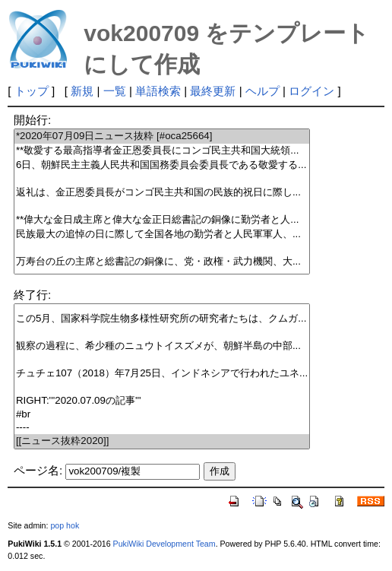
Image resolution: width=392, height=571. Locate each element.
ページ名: (38, 470)
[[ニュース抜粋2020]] (162, 441)
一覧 (115, 91)
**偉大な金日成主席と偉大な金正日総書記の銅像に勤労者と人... (162, 220)
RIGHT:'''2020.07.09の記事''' (162, 401)
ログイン (311, 91)
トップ (32, 91)
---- (162, 428)
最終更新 (213, 91)
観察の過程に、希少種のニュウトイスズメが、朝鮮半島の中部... (162, 346)
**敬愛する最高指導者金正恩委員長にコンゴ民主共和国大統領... (162, 151)
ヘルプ (262, 91)
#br (162, 415)
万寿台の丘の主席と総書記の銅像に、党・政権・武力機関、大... (162, 262)
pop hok (65, 525)
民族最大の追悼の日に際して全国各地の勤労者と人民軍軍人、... (162, 235)
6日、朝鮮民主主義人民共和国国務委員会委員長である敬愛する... (162, 165)
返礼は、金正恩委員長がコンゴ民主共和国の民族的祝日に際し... (162, 193)
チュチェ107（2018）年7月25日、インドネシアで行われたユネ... (162, 374)
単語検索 (158, 91)
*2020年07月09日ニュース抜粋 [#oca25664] (162, 136)
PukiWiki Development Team (164, 544)
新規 (82, 91)
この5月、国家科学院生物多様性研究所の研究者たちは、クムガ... (162, 319)
